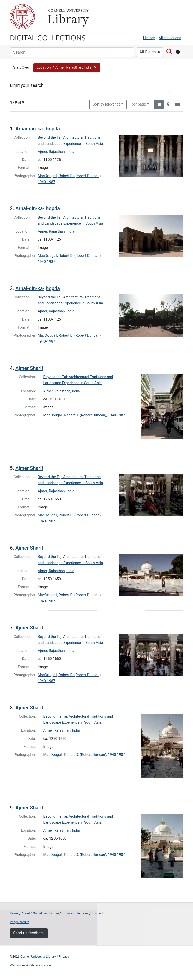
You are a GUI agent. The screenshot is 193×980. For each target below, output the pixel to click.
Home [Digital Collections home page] (14, 913)
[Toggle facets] (176, 88)
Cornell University (22, 17)
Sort (107, 104)
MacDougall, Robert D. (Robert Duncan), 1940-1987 (84, 415)
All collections (170, 38)
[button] (67, 68)
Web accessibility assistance (30, 965)
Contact (97, 913)
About (26, 913)
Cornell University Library (38, 956)
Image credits (20, 922)
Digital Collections (48, 37)
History (149, 38)
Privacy (64, 956)
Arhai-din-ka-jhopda (38, 129)
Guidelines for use (46, 913)
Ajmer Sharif (29, 368)
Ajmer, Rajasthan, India (56, 152)
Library (68, 17)
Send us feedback (29, 933)
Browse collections (75, 913)
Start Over (21, 68)
